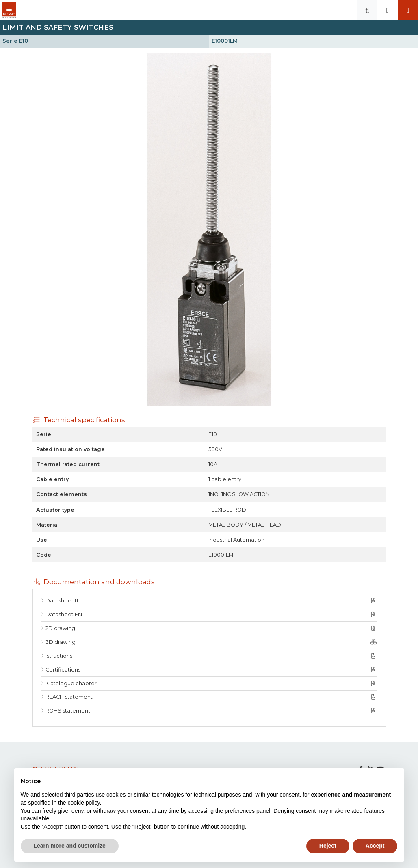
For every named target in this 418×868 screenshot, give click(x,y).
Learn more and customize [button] (70, 846)
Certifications (63, 670)
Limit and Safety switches (58, 27)
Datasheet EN (64, 614)
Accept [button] (375, 846)
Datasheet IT (62, 601)
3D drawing (61, 642)
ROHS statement (68, 711)
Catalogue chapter (71, 683)
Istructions (59, 656)
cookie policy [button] (83, 803)
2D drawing (60, 628)
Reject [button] (328, 846)
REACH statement (69, 697)
